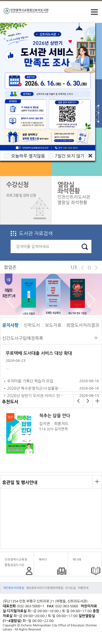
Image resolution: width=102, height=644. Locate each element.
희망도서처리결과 (83, 325)
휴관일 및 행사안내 (20, 482)
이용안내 (83, 588)
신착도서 (32, 325)
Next (90, 300)
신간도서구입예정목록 (23, 338)
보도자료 (53, 325)
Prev (9, 300)
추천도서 (10, 402)
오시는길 (71, 588)
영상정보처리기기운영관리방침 (45, 588)
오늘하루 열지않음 (28, 156)
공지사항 (10, 325)
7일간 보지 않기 (69, 156)
